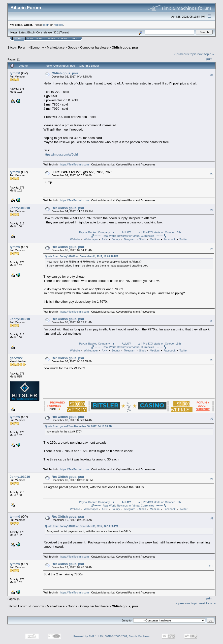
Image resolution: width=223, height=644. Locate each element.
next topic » (206, 54)
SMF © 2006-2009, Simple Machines (127, 636)
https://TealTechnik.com (74, 164)
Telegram (129, 239)
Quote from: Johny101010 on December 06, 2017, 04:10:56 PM (81, 526)
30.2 (56, 32)
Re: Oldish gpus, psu (68, 208)
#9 (212, 518)
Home (19, 38)
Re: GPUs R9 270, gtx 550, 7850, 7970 (84, 172)
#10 (211, 566)
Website (75, 239)
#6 (212, 360)
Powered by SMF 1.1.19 (88, 636)
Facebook (169, 239)
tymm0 (15, 73)
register (58, 25)
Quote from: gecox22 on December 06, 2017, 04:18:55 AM (79, 426)
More (76, 38)
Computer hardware (94, 47)
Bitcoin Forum (17, 47)
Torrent (64, 32)
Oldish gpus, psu (125, 47)
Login (52, 38)
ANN (105, 239)
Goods (72, 47)
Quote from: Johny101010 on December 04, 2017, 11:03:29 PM (81, 256)
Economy (37, 47)
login (47, 25)
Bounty (116, 239)
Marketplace (56, 47)
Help (30, 38)
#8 (212, 479)
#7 (212, 419)
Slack (143, 239)
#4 (212, 249)
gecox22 (16, 358)
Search (41, 38)
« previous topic (185, 54)
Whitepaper (91, 239)
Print (209, 59)
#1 (212, 75)
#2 (212, 174)
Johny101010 (20, 208)
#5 (212, 321)
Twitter (183, 239)
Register (64, 38)
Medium (155, 239)
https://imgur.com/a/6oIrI (61, 154)
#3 (212, 210)
